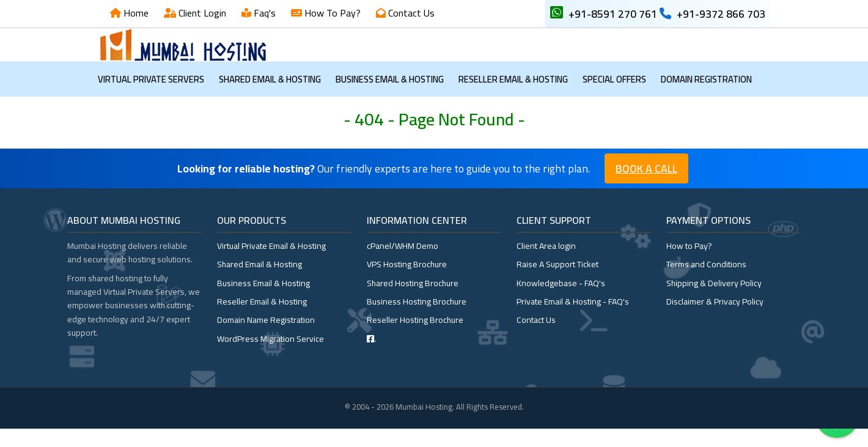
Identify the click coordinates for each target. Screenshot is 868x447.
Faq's (263, 13)
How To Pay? (331, 13)
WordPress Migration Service (270, 357)
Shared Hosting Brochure (413, 301)
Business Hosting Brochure (417, 320)
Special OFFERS (614, 98)
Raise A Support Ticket (557, 283)
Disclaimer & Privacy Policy (715, 320)
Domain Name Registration (266, 338)
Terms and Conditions (706, 283)
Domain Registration (706, 98)
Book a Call (646, 187)
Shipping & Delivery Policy (714, 301)
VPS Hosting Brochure (407, 283)
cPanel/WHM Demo (403, 264)
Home (135, 13)
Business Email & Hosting (390, 98)
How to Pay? (689, 264)
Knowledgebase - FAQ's (561, 301)
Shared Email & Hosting (270, 98)
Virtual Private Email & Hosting (271, 264)
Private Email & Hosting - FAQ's (573, 320)
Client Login (201, 13)
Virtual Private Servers (151, 98)
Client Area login (546, 264)
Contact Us (410, 13)
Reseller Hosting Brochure (415, 338)
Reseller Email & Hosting (513, 98)
